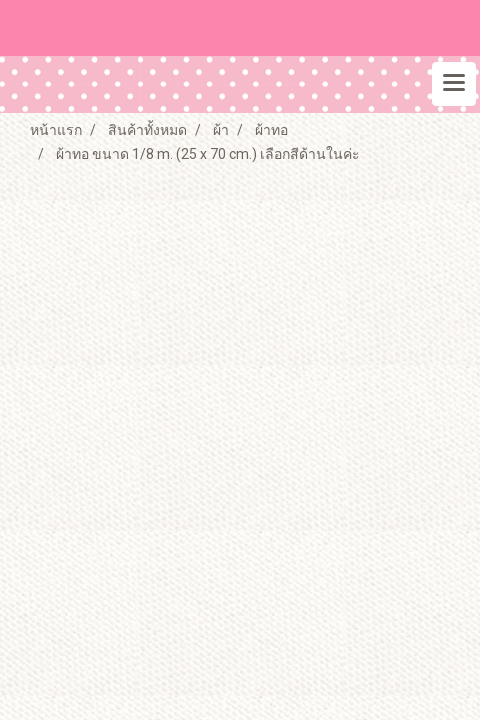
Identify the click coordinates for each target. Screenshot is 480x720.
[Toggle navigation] (454, 84)
